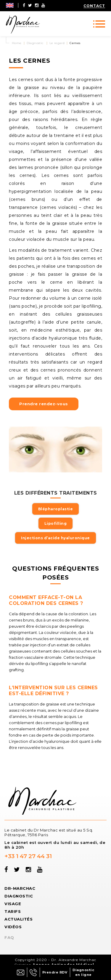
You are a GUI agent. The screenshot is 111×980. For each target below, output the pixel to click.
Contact (94, 6)
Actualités (18, 919)
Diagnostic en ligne (83, 972)
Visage (13, 904)
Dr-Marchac (20, 888)
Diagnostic (35, 43)
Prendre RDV (55, 972)
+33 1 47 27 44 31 (28, 856)
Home (17, 43)
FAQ (9, 937)
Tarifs (13, 911)
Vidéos (13, 927)
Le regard (57, 43)
